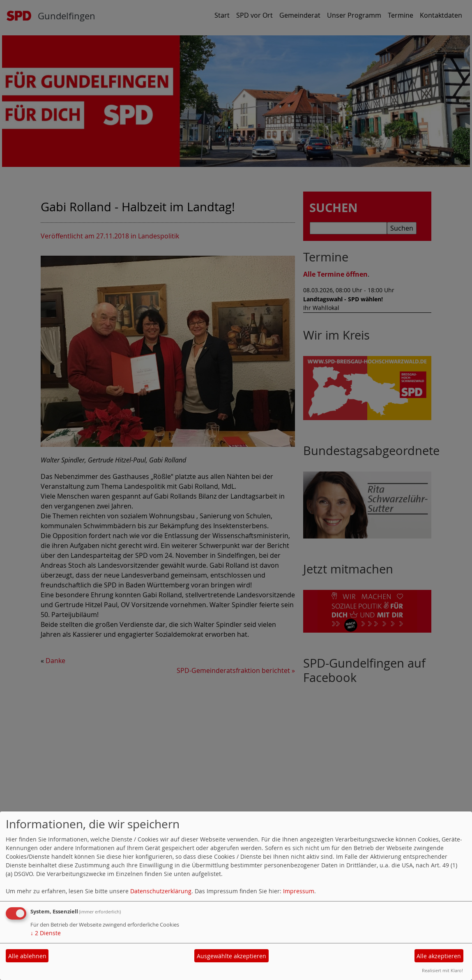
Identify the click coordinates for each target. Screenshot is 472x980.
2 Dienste (46, 933)
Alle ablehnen (27, 956)
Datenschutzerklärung (161, 891)
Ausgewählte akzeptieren (231, 956)
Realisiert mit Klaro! (442, 970)
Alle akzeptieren (439, 956)
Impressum (299, 891)
